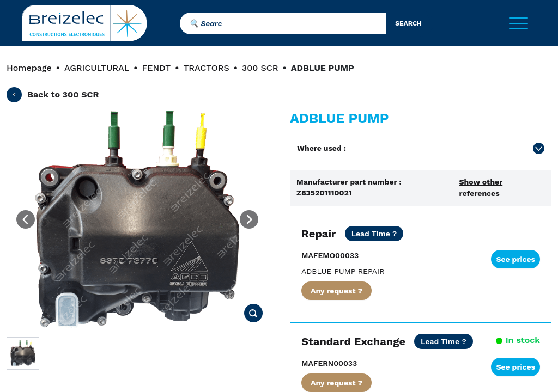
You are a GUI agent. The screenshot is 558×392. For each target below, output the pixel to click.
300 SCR (260, 68)
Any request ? (336, 291)
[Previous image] (26, 219)
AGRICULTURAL (97, 68)
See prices (515, 259)
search (408, 23)
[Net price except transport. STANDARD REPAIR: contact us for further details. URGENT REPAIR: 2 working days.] (374, 234)
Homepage (29, 68)
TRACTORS (206, 68)
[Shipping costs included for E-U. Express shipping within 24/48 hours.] (444, 341)
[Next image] (249, 219)
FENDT (156, 68)
